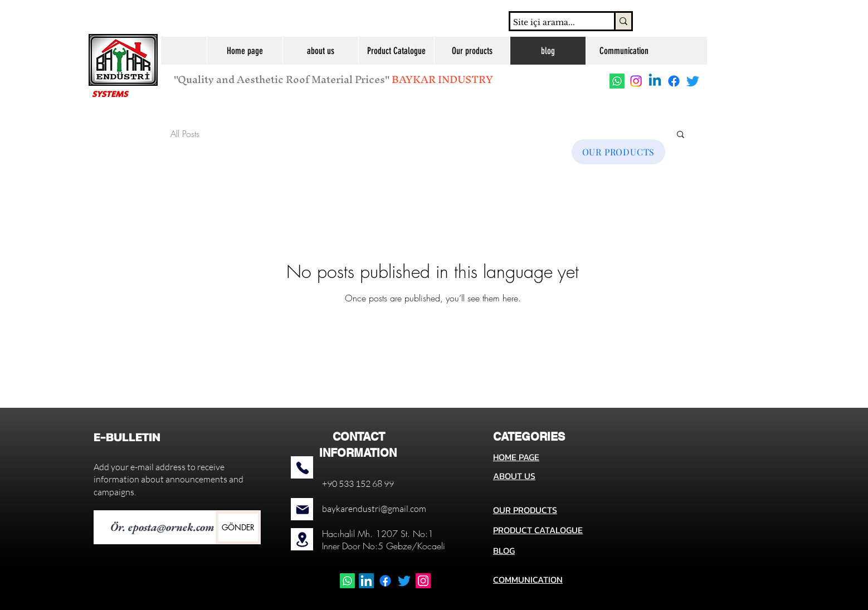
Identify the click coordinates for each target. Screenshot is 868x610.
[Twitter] (693, 81)
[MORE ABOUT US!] (410, 123)
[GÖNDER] (238, 528)
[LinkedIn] (366, 581)
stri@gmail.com (397, 509)
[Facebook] (674, 81)
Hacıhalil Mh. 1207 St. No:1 (378, 534)
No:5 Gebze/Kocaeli (404, 546)
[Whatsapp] (617, 81)
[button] (681, 135)
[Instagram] (636, 81)
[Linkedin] (655, 81)
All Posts (185, 134)
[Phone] (302, 468)
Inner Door (341, 546)
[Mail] (302, 509)
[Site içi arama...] (552, 23)
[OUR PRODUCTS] (618, 152)
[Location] (302, 539)
